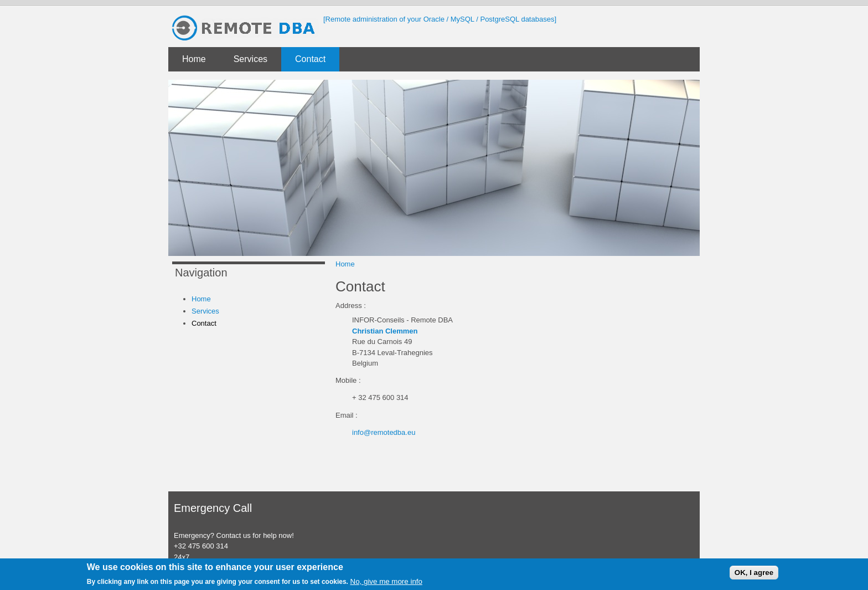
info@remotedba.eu (384, 432)
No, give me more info (386, 581)
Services (250, 59)
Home (194, 59)
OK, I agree (754, 573)
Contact (310, 59)
